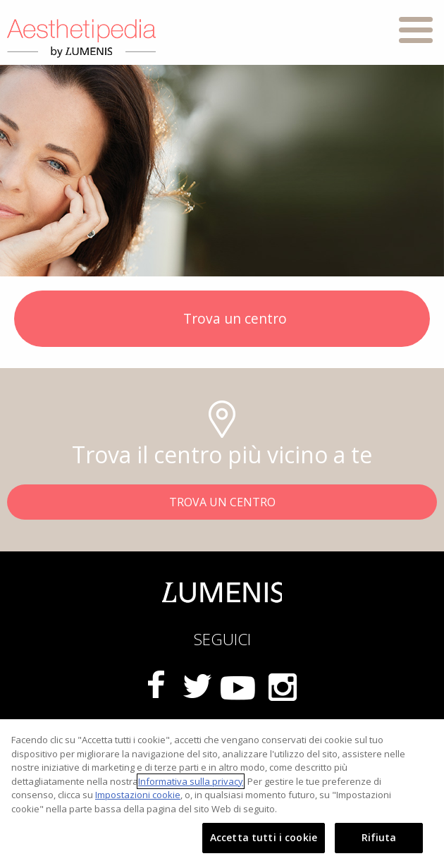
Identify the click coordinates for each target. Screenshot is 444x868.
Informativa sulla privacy (191, 781)
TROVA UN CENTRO (222, 502)
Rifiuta (379, 837)
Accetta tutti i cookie (264, 837)
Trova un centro (222, 320)
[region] (222, 794)
